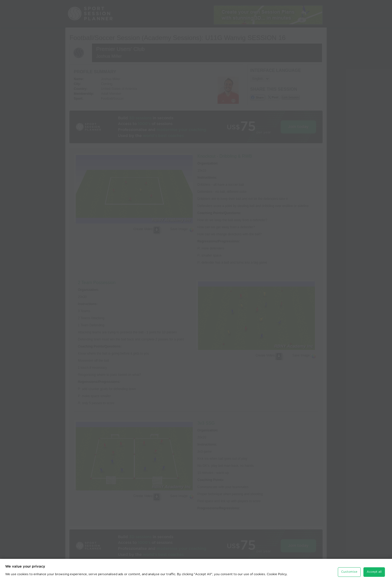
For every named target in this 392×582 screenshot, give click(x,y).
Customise (349, 570)
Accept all (374, 570)
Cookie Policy (277, 573)
